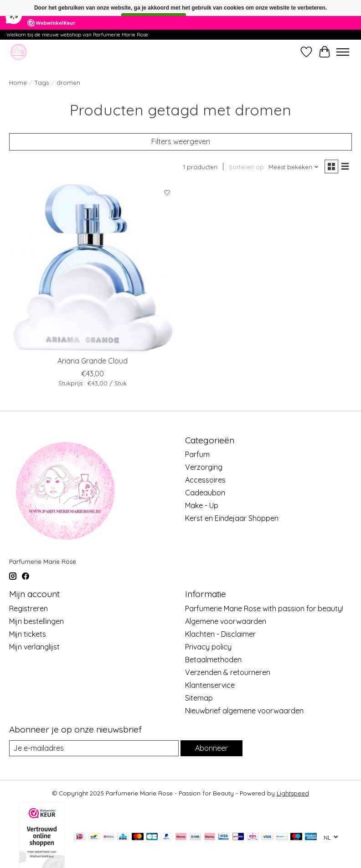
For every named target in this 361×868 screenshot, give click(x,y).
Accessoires (205, 480)
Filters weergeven (181, 141)
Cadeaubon (205, 493)
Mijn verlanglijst (34, 647)
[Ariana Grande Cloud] (93, 268)
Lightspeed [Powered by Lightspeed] (293, 793)
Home (18, 83)
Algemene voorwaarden (226, 621)
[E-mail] (94, 748)
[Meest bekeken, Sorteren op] (294, 167)
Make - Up (202, 505)
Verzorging (204, 467)
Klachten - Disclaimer (220, 634)
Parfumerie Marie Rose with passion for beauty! (264, 608)
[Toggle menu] (343, 52)
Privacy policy (208, 647)
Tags (42, 83)
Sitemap (199, 698)
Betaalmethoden (213, 660)
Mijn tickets (28, 634)
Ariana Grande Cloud (93, 361)
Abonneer (211, 748)
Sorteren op (246, 167)
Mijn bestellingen (36, 621)
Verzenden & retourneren (228, 672)
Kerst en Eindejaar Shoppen (232, 518)
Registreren (28, 608)
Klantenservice (210, 685)
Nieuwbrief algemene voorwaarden (244, 711)
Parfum (197, 454)
